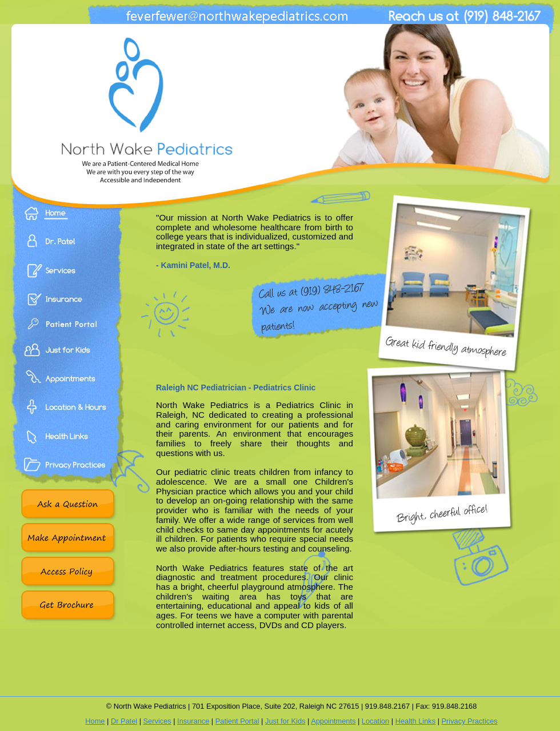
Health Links (67, 449)
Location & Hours (67, 420)
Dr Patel (124, 721)
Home (67, 221)
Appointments (67, 392)
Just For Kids (67, 363)
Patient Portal (67, 334)
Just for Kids (285, 721)
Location (375, 721)
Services (67, 277)
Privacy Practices (67, 477)
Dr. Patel (67, 249)
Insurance (67, 306)
